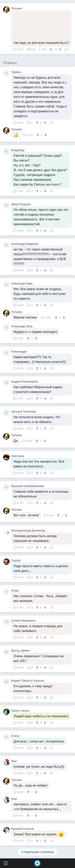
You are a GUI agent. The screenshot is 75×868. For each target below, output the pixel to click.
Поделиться (67, 49)
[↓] (60, 49)
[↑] (51, 49)
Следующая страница (37, 852)
